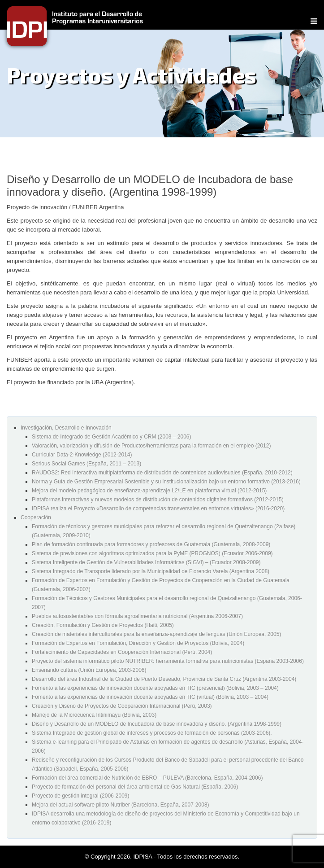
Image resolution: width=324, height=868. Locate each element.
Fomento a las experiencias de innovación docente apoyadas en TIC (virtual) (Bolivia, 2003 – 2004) (150, 697)
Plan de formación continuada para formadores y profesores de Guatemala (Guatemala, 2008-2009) (151, 544)
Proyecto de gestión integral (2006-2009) (80, 796)
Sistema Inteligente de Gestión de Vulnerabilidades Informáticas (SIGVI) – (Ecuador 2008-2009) (146, 562)
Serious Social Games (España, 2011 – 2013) (86, 464)
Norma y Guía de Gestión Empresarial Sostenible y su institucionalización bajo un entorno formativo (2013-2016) (166, 482)
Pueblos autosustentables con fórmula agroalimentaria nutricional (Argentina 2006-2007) (137, 616)
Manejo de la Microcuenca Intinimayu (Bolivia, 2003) (94, 715)
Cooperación (36, 517)
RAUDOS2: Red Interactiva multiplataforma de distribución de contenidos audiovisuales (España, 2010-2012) (162, 473)
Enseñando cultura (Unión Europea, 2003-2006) (89, 670)
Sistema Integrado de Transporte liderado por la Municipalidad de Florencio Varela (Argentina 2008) (151, 571)
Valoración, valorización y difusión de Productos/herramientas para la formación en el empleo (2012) (151, 446)
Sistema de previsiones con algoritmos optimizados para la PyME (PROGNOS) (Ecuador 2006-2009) (152, 553)
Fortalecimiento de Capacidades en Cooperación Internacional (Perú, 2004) (122, 652)
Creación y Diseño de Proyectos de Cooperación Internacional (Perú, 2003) (122, 706)
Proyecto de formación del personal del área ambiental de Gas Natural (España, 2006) (135, 787)
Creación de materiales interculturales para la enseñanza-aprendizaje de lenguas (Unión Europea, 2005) (156, 634)
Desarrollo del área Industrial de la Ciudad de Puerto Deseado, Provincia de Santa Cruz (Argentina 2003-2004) (164, 679)
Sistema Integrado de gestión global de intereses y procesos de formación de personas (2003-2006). (152, 733)
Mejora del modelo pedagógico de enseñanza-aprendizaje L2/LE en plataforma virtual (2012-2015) (149, 491)
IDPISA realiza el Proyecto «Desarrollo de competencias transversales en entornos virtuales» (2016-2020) (158, 509)
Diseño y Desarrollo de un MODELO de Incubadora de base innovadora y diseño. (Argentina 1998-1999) (157, 724)
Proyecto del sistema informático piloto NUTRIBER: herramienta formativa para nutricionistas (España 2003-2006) (168, 661)
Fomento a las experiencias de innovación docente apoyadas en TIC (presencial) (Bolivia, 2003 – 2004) (155, 688)
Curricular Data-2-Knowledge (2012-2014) (82, 455)
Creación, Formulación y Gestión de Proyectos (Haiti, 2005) (103, 625)
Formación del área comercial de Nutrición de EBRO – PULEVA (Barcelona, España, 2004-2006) (147, 778)
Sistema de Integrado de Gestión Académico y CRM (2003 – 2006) (112, 437)
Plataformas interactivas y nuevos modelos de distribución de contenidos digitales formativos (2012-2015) (158, 500)
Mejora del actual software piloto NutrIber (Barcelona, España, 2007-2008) (121, 805)
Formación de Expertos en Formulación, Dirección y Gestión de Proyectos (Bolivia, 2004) (138, 643)
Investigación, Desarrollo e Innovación (66, 428)
